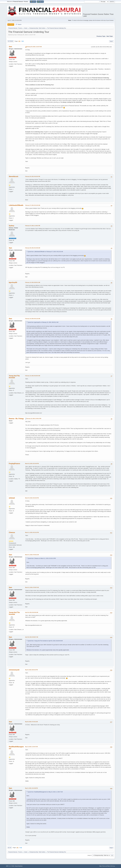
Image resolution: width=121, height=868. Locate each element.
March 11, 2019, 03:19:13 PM (32, 532)
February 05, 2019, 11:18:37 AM (34, 47)
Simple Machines (19, 866)
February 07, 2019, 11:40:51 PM (33, 226)
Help (100, 866)
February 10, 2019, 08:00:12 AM (33, 282)
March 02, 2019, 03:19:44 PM (32, 464)
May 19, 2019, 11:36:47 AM (31, 747)
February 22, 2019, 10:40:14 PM (34, 419)
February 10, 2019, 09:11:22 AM (33, 319)
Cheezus (12, 532)
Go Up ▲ (113, 866)
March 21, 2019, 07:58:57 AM (32, 587)
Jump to (89, 855)
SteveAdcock (14, 176)
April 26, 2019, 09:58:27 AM (32, 637)
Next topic (110, 36)
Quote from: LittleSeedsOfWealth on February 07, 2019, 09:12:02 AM (45, 252)
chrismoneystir (14, 670)
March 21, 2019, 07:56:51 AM (32, 555)
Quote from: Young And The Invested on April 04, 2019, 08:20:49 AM (45, 641)
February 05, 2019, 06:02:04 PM (33, 176)
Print (111, 41)
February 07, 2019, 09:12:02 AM (33, 205)
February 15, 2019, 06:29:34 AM (33, 376)
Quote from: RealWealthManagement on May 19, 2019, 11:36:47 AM (45, 792)
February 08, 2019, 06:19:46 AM (33, 248)
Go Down (10, 41)
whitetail (12, 498)
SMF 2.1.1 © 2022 (10, 866)
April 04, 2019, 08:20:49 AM (32, 612)
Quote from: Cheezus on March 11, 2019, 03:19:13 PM (42, 558)
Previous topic (101, 36)
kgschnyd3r (13, 282)
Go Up (10, 848)
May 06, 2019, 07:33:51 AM (31, 722)
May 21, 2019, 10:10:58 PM (31, 788)
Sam (10, 47)
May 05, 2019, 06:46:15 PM (31, 670)
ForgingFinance (14, 464)
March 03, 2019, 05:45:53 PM (32, 498)
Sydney (12, 226)
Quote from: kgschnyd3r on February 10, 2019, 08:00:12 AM (43, 322)
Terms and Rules (106, 866)
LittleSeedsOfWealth (16, 205)
